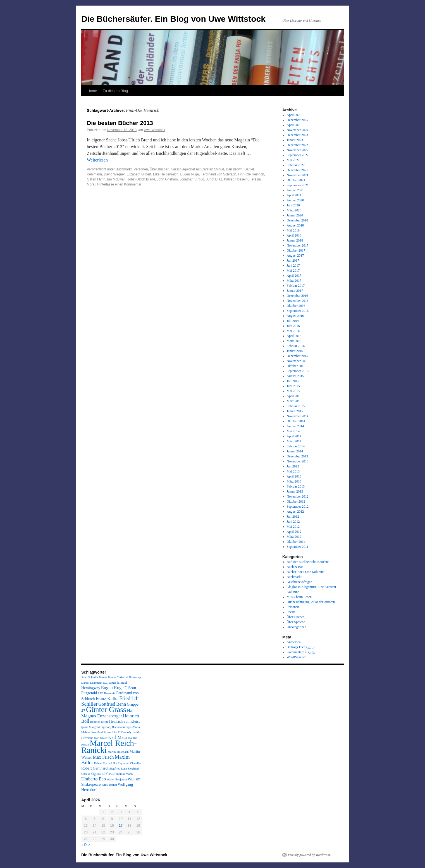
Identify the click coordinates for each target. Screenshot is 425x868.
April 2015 (294, 396)
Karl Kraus (101, 738)
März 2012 (294, 537)
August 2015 (295, 376)
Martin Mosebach (118, 752)
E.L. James (110, 683)
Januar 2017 (295, 291)
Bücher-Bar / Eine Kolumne (306, 572)
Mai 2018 (293, 230)
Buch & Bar (295, 567)
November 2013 (298, 461)
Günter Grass (106, 710)
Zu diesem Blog (115, 91)
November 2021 (298, 175)
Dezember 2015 (297, 356)
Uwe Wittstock (154, 130)
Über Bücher (159, 169)
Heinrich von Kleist (124, 721)
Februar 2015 (296, 406)
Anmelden (294, 642)
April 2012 (294, 532)
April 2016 (294, 336)
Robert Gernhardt (95, 768)
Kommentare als (301, 652)
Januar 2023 (295, 140)
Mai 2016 (293, 331)
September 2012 (298, 507)
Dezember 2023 (297, 135)
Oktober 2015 (296, 366)
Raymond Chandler (129, 763)
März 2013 (294, 481)
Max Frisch (103, 757)
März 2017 (294, 281)
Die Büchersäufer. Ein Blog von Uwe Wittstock (173, 19)
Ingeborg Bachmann (113, 727)
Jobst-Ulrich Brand (141, 179)
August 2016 (295, 316)
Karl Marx (118, 737)
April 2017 (294, 276)
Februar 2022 (296, 165)
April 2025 (294, 125)
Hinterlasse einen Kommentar (119, 184)
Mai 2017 (293, 271)
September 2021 (298, 185)
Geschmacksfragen (299, 582)
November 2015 (298, 361)
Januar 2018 (295, 240)
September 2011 (298, 547)
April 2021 (294, 195)
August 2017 (295, 255)
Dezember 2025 (297, 120)
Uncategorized (297, 627)
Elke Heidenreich (166, 174)
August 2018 (295, 225)
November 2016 (298, 301)
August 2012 (295, 512)
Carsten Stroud (213, 169)
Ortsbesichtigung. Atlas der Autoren (311, 602)
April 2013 (294, 476)
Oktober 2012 (296, 501)
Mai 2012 (293, 527)
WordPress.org (297, 657)
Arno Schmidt (90, 677)
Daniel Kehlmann (92, 683)
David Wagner (114, 174)
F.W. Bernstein (107, 693)
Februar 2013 (296, 486)
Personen (141, 169)
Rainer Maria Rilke (106, 763)
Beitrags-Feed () (301, 647)
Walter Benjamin (117, 779)
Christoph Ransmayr (129, 677)
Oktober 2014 (296, 421)
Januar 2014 (295, 451)
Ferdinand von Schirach (219, 174)
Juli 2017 (293, 261)
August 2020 (295, 200)
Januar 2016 (295, 351)
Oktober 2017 (296, 250)
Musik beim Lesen (299, 597)
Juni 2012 (293, 522)
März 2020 (294, 210)
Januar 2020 (295, 215)
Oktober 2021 (296, 180)
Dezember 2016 (297, 296)
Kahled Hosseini (236, 179)
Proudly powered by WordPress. (309, 855)
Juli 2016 (293, 321)
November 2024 (298, 130)
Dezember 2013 (297, 456)
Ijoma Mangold (90, 727)
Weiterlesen (100, 160)
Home (92, 91)
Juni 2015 (293, 386)
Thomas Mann (124, 774)
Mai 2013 (293, 471)
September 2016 (298, 311)
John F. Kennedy (121, 732)
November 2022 (298, 150)
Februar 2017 (296, 286)
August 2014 (295, 426)
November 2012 (298, 496)
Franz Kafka (107, 699)
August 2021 (295, 190)
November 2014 (298, 416)
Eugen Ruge (189, 174)
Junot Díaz (214, 179)
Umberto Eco (94, 779)
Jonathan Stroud (192, 179)
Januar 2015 (295, 411)
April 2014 (294, 436)
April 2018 (294, 235)
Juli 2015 (293, 381)
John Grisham (167, 179)
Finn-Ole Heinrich (251, 174)
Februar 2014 (296, 446)
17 (121, 826)
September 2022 (298, 155)
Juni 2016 (293, 326)
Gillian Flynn (96, 179)
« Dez (86, 845)
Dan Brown (234, 169)
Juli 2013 (293, 466)
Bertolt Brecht (107, 677)
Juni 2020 (293, 205)
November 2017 (298, 245)
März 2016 (294, 341)
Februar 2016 (296, 346)
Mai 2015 (293, 391)
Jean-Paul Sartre (101, 732)
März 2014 (294, 441)
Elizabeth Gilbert (139, 174)
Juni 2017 (293, 266)
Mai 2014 (293, 431)
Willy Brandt (109, 785)
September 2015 (298, 371)
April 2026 (294, 115)
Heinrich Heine (99, 722)
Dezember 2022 (297, 145)
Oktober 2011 (296, 542)
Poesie (291, 612)
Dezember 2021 (297, 170)
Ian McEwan (116, 179)
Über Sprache (296, 622)
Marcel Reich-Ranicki (109, 747)
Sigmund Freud (102, 774)
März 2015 (294, 401)
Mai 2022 (293, 160)
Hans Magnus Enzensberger (109, 713)
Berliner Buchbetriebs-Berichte (308, 562)
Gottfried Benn (112, 704)
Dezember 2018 (297, 220)
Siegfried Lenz (118, 769)
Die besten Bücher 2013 (120, 123)
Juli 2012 (293, 517)
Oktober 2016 (296, 306)
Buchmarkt (124, 169)
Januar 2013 (295, 491)
